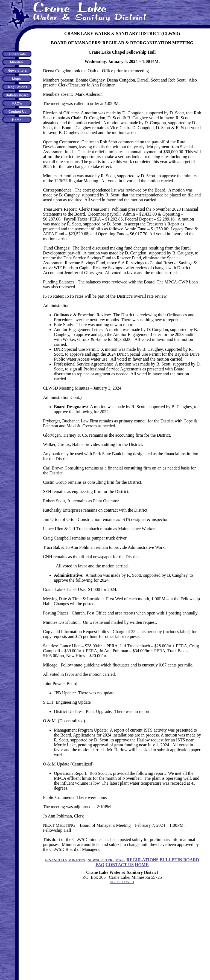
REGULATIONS (143, 860)
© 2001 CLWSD (122, 882)
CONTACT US (120, 865)
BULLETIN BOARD (179, 860)
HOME (142, 865)
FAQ (100, 865)
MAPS (120, 860)
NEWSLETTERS (101, 860)
